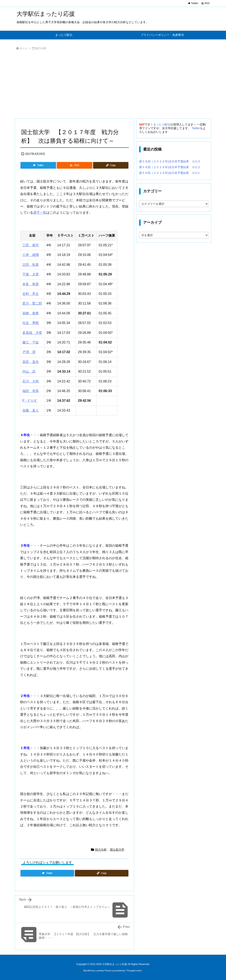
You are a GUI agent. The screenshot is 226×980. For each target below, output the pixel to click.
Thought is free (134, 971)
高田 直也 (31, 362)
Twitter (196, 128)
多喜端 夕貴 (32, 333)
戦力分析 (41, 48)
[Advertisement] (113, 86)
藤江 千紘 (31, 342)
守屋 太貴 (31, 274)
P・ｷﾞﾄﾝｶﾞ (30, 401)
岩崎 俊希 (31, 313)
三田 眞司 (31, 245)
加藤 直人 (31, 410)
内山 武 (29, 371)
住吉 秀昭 (31, 323)
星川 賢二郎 (32, 303)
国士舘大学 (117, 850)
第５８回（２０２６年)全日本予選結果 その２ (170, 167)
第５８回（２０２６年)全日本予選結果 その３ (170, 161)
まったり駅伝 (162, 124)
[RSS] (74, 165)
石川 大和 (31, 381)
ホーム (23, 48)
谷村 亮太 (31, 294)
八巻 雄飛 (31, 255)
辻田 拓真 (31, 265)
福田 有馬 (31, 391)
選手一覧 (40, 213)
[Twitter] (38, 165)
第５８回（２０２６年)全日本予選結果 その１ (170, 173)
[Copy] (111, 165)
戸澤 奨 (29, 352)
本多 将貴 (31, 284)
